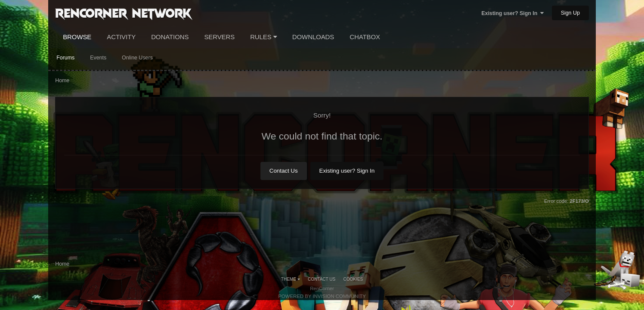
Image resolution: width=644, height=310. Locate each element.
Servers (219, 37)
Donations (170, 37)
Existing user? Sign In (512, 13)
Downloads (313, 37)
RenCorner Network (123, 12)
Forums (65, 58)
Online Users (137, 58)
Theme (291, 279)
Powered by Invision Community (322, 296)
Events (98, 58)
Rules (263, 37)
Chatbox (365, 37)
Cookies (353, 279)
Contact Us (284, 171)
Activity (121, 37)
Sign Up (570, 13)
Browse (77, 37)
